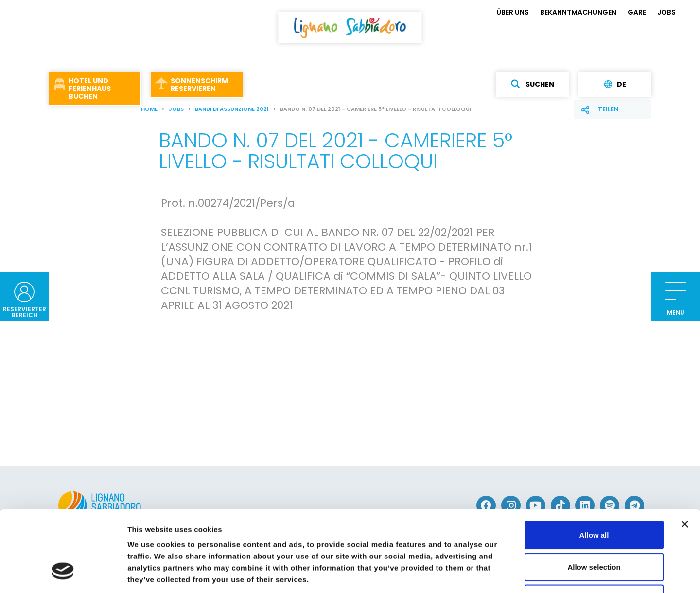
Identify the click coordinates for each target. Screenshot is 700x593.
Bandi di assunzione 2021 (232, 109)
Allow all (594, 465)
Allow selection (594, 497)
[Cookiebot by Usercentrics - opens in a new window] (63, 574)
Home (149, 109)
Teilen (608, 109)
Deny (594, 529)
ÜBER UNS (513, 12)
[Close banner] (685, 455)
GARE (637, 12)
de (615, 84)
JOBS (666, 12)
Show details (510, 574)
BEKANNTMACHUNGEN (578, 12)
